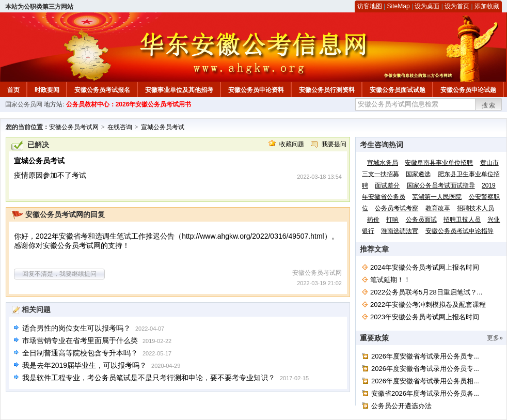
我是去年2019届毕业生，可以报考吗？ (84, 365)
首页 (13, 90)
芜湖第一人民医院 (437, 197)
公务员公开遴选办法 (401, 406)
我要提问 (334, 144)
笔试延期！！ (390, 280)
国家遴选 (418, 174)
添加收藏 (487, 6)
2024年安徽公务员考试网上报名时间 (425, 267)
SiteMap (399, 6)
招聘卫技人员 (462, 220)
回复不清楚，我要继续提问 (59, 274)
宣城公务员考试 (163, 127)
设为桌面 (427, 6)
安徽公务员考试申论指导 (460, 231)
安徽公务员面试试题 (398, 90)
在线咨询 (120, 127)
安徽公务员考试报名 (102, 90)
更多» (495, 338)
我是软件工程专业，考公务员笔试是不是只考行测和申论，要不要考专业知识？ (149, 378)
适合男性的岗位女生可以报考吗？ (76, 328)
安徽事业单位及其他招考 (179, 90)
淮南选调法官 (400, 231)
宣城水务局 (383, 163)
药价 (373, 220)
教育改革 (438, 208)
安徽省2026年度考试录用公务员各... (425, 393)
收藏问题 (292, 144)
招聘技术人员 (476, 208)
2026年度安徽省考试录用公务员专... (425, 356)
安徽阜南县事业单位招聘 (439, 163)
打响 (392, 220)
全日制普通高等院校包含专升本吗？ (80, 353)
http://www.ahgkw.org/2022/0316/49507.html (253, 236)
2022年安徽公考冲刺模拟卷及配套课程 (428, 305)
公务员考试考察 (397, 208)
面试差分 (387, 185)
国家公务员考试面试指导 (441, 185)
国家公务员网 (24, 104)
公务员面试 (421, 220)
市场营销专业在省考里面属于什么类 (80, 340)
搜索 (489, 105)
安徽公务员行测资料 (327, 90)
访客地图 (370, 6)
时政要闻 (47, 90)
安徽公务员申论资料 (256, 90)
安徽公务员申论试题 (468, 90)
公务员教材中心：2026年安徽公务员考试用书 (129, 104)
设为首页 (457, 6)
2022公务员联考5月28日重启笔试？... (426, 292)
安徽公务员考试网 (74, 127)
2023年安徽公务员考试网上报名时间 (425, 317)
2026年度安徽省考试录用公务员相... (425, 381)
